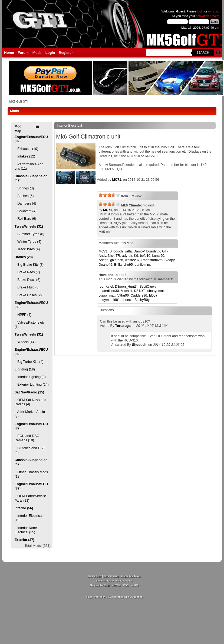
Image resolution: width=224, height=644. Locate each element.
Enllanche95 (123, 265)
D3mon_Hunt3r (126, 287)
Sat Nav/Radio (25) (29, 392)
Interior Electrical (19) (29, 518)
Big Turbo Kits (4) (29, 362)
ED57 (153, 295)
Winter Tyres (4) (28, 242)
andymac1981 (109, 300)
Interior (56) (24, 508)
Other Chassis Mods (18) (31, 474)
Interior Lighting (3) (30, 377)
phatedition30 (109, 291)
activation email (207, 16)
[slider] (109, 195)
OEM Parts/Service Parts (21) (30, 498)
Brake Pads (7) (27, 272)
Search (203, 52)
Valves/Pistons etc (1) (30, 325)
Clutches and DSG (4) (30, 450)
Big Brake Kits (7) (29, 265)
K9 (136, 256)
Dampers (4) (25, 203)
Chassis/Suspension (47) (31, 178)
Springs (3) (24, 188)
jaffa (129, 251)
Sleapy (169, 260)
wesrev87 (132, 260)
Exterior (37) (24, 540)
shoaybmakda (158, 291)
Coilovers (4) (26, 211)
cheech (127, 300)
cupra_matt (107, 295)
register (213, 11)
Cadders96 (139, 295)
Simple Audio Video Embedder (114, 581)
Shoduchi (117, 251)
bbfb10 (145, 256)
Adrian (103, 260)
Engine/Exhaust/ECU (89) (31, 139)
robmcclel (106, 287)
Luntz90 (158, 256)
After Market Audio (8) (30, 414)
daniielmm (142, 265)
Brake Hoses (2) (28, 295)
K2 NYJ (140, 291)
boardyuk (153, 251)
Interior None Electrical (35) (26, 530)
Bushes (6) (24, 196)
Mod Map (18, 129)
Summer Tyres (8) (29, 234)
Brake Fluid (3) (27, 287)
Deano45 (105, 265)
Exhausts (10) (26, 149)
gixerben (117, 260)
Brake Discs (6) (28, 280)
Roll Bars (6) (25, 219)
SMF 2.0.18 (94, 576)
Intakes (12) (25, 156)
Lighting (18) (25, 369)
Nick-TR (114, 256)
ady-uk (127, 256)
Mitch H (126, 291)
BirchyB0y (142, 300)
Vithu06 (123, 295)
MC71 (117, 180)
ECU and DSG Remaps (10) (27, 438)
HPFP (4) (23, 315)
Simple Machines (130, 576)
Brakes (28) (24, 257)
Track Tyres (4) (27, 249)
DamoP (139, 251)
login (200, 11)
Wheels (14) (25, 342)
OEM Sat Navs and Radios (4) (30, 402)
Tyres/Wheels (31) (29, 226)
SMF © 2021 (111, 576)
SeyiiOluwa (148, 287)
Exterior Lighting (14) (32, 385)
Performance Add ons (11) (29, 166)
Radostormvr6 (152, 260)
